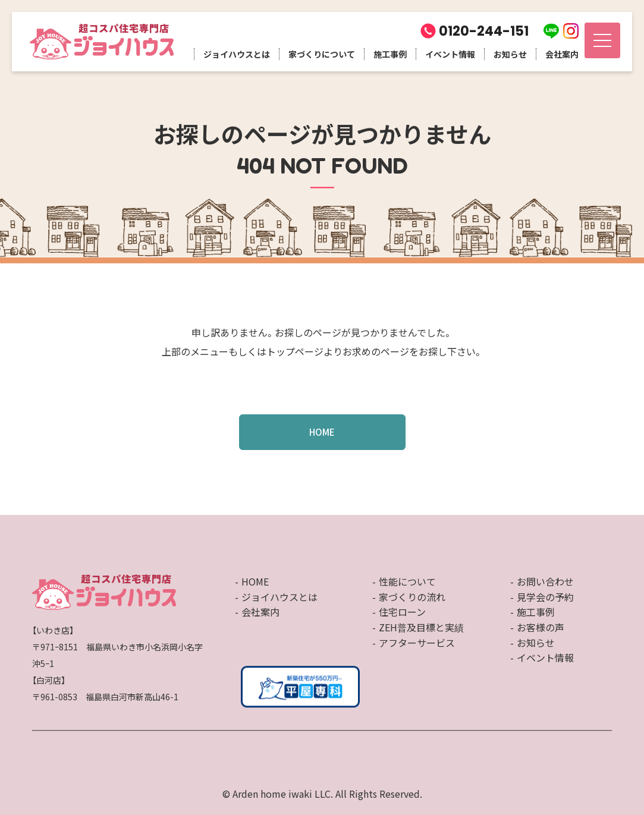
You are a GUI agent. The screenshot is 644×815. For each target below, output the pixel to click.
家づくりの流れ (412, 597)
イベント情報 (450, 54)
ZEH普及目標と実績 (421, 627)
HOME (322, 432)
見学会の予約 (545, 597)
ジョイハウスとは (237, 54)
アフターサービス (417, 643)
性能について (407, 581)
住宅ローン (402, 612)
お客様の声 (541, 627)
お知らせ (510, 54)
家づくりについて (322, 54)
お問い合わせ (545, 581)
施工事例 (390, 54)
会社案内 (562, 54)
